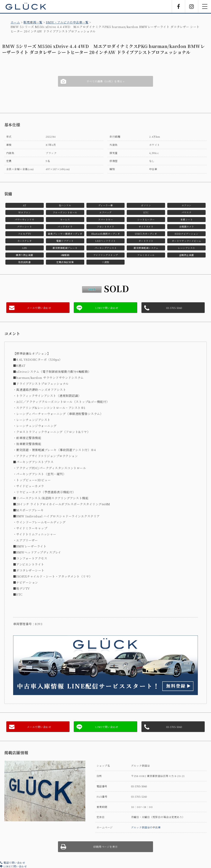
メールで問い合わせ (39, 308)
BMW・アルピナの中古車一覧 (67, 22)
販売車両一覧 (33, 22)
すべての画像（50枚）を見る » (106, 81)
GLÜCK (26, 6)
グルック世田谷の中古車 (146, 827)
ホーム (15, 22)
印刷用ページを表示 (105, 847)
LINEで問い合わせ (13, 866)
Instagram (192, 6)
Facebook (178, 6)
